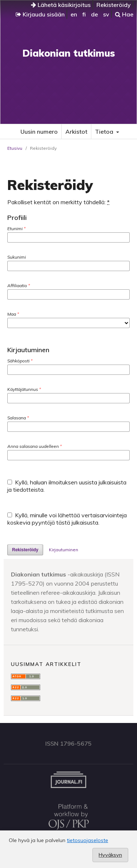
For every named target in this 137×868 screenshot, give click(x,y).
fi (84, 14)
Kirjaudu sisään (40, 14)
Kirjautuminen (64, 550)
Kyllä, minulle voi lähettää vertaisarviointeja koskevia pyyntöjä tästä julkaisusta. (67, 519)
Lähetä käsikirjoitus (61, 5)
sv (106, 14)
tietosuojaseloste (87, 840)
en (74, 14)
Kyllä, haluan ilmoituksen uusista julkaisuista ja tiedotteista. (67, 486)
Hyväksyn (110, 855)
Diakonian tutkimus (69, 53)
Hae (124, 14)
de (94, 14)
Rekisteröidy (114, 5)
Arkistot (76, 132)
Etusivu (15, 148)
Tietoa (105, 132)
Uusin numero (39, 132)
